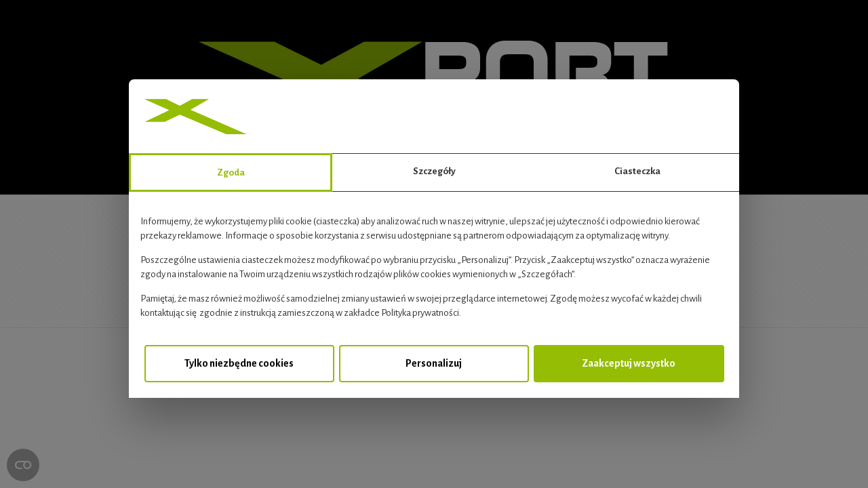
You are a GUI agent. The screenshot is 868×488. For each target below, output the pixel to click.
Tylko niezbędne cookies (239, 363)
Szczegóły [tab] (434, 171)
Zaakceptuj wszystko (629, 363)
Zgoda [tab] (231, 172)
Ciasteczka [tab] (637, 171)
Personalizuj (434, 363)
